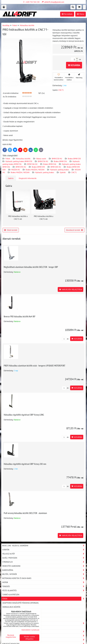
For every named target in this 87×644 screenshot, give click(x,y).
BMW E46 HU (32, 164)
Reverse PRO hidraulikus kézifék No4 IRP (20, 316)
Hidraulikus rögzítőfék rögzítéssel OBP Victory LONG (24, 415)
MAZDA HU (16, 170)
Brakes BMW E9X (38, 167)
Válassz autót (41, 159)
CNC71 (74, 172)
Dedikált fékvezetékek (12, 619)
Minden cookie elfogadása (29, 638)
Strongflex (44, 562)
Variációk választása (70, 289)
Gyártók (63, 172)
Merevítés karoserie (44, 566)
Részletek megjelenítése (11, 636)
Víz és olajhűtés (44, 590)
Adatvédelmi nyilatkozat (30, 630)
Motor (44, 582)
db (65, 339)
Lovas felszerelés (44, 636)
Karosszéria (44, 570)
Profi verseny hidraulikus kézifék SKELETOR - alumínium (25, 513)
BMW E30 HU (57, 159)
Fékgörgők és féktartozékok (15, 611)
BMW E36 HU (43, 161)
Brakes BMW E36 (60, 161)
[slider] (27, 93)
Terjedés (44, 586)
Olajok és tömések (44, 632)
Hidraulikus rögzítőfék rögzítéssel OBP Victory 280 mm (25, 464)
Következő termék (74, 230)
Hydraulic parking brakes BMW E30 (19, 161)
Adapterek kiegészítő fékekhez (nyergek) (20, 603)
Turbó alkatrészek (11, 595)
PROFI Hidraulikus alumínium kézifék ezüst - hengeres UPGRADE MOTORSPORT (35, 366)
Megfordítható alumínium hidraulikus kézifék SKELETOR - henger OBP (31, 267)
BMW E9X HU (21, 167)
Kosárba (74, 65)
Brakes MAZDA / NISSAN (35, 170)
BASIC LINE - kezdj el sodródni (44, 546)
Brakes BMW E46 (50, 164)
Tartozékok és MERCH (44, 623)
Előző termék (11, 230)
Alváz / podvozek (44, 558)
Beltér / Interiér (44, 574)
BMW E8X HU (56, 167)
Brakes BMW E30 (74, 159)
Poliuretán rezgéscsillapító (15, 627)
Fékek (8, 159)
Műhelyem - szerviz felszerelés (44, 640)
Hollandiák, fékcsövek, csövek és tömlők (21, 615)
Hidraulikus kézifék (23, 159)
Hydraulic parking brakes (60, 170)
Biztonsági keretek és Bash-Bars (44, 578)
